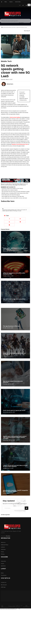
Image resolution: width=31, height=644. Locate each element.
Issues (3, 564)
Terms (2, 552)
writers (6, 2)
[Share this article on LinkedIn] (9, 222)
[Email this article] (9, 225)
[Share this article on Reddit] (20, 222)
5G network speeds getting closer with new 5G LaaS (14, 210)
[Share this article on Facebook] (9, 219)
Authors (3, 547)
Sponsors (3, 566)
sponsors (11, 2)
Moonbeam (8, 536)
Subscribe (3, 561)
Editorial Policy (5, 545)
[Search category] (21, 23)
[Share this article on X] (20, 219)
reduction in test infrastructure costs (20, 144)
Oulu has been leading (15, 117)
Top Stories (4, 575)
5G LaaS (19, 211)
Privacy (3, 554)
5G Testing (15, 211)
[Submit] (28, 10)
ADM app (3, 587)
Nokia (11, 211)
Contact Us (4, 582)
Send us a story (18, 2)
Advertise (3, 549)
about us (3, 542)
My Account (4, 585)
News (2, 573)
